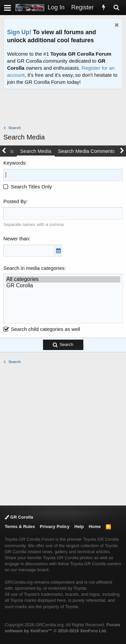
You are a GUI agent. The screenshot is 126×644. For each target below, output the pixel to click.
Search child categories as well (42, 329)
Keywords (14, 163)
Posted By (15, 201)
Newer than (16, 239)
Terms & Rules (20, 526)
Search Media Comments (87, 151)
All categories (63, 279)
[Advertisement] (65, 108)
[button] (8, 8)
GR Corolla (63, 286)
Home (95, 526)
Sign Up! (19, 32)
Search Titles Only (28, 187)
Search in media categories (34, 268)
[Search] (116, 8)
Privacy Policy (55, 526)
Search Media (36, 151)
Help (79, 526)
